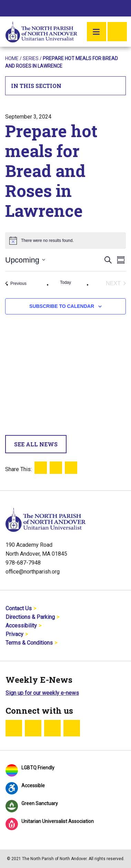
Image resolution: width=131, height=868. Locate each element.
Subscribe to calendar (62, 306)
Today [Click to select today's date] (65, 282)
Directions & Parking (30, 617)
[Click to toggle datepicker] (25, 260)
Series (31, 58)
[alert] (65, 241)
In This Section (66, 86)
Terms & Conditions (29, 643)
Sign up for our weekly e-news (42, 693)
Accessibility (21, 626)
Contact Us (19, 608)
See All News (36, 444)
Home (12, 58)
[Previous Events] (16, 283)
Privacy (14, 634)
